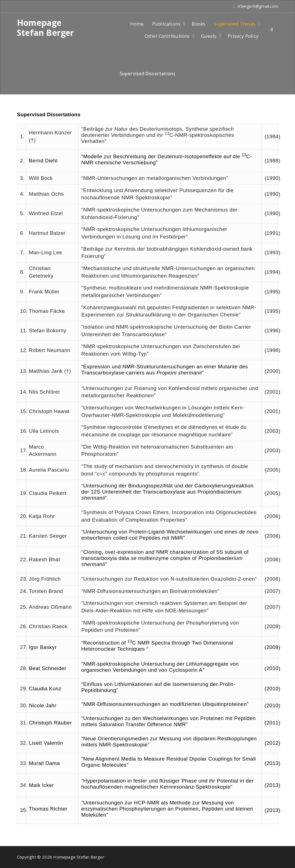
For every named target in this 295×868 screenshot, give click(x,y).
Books (198, 24)
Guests (209, 36)
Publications (166, 24)
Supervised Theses (235, 24)
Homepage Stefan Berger (46, 28)
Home (137, 24)
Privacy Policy (243, 36)
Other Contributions (167, 36)
